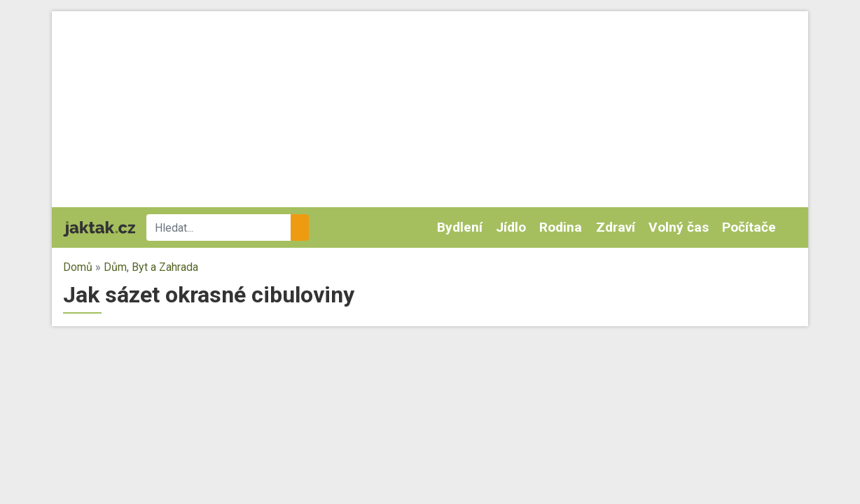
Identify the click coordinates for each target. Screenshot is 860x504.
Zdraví (616, 227)
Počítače (749, 227)
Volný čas (679, 227)
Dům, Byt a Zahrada (151, 267)
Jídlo (511, 227)
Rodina (561, 227)
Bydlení (460, 227)
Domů (78, 267)
